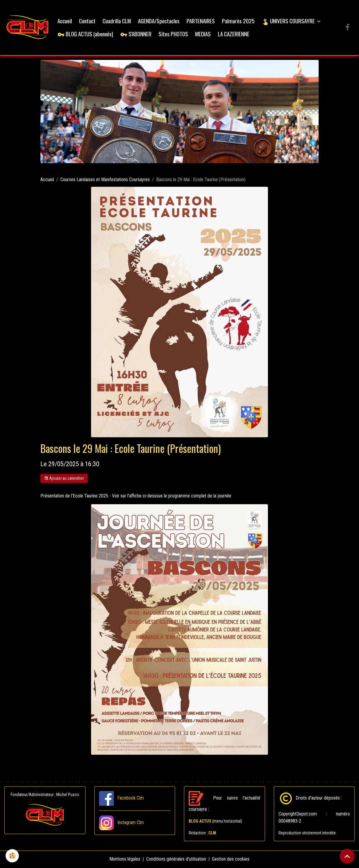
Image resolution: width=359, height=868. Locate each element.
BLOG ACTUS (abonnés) (86, 34)
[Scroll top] (347, 856)
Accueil (65, 21)
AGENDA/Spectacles (159, 21)
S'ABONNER (136, 34)
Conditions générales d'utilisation (176, 860)
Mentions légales (125, 860)
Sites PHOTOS (174, 34)
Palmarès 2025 (239, 21)
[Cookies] (13, 856)
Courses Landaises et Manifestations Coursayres (105, 180)
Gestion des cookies (231, 860)
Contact (88, 21)
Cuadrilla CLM (117, 21)
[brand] (28, 28)
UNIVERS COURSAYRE (289, 21)
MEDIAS (204, 34)
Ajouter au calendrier (64, 479)
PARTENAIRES (201, 21)
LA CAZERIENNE (234, 34)
